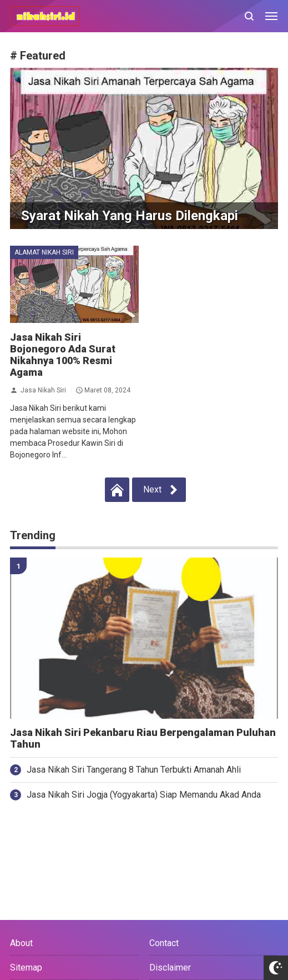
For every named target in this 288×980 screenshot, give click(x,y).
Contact (164, 943)
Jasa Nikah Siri (43, 390)
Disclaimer (170, 967)
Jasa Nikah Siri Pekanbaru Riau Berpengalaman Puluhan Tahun (143, 738)
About (21, 943)
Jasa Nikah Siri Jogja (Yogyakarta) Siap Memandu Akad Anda (144, 795)
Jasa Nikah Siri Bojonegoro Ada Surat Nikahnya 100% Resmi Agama (63, 355)
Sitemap (26, 967)
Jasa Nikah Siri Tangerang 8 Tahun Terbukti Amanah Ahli (134, 770)
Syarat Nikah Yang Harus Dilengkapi (130, 216)
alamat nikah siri (44, 252)
